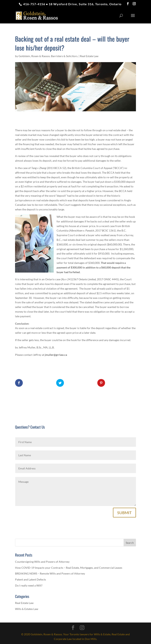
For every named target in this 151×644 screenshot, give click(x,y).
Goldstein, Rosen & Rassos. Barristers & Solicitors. (48, 56)
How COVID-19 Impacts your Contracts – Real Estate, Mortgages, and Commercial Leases (69, 568)
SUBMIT (124, 513)
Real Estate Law (89, 56)
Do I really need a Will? (29, 585)
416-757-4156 (34, 4)
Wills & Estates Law (27, 609)
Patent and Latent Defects (31, 579)
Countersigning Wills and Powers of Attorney (42, 562)
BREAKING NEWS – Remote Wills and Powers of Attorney (50, 573)
